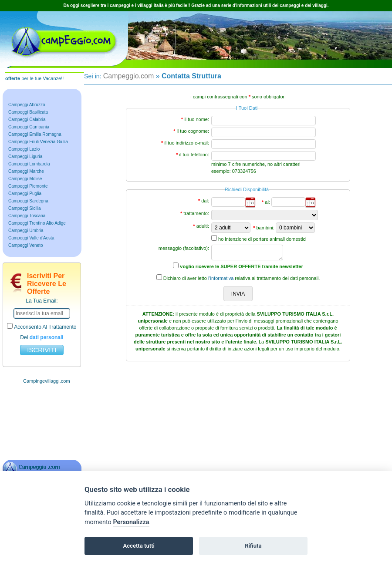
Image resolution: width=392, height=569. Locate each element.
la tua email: (42, 301)
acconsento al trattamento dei (42, 332)
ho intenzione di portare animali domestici (262, 239)
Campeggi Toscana (27, 216)
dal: (205, 201)
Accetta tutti (139, 546)
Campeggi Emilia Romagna (35, 134)
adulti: (203, 226)
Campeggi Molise (25, 179)
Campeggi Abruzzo (27, 105)
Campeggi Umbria (26, 231)
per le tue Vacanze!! (34, 78)
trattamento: (196, 213)
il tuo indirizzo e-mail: (187, 143)
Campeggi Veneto (26, 245)
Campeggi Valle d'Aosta (31, 238)
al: (267, 202)
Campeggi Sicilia (24, 208)
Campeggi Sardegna (28, 201)
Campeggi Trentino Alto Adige (37, 223)
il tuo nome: (197, 119)
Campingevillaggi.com (47, 381)
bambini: (265, 228)
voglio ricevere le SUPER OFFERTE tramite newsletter (241, 266)
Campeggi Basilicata (28, 112)
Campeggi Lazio (24, 149)
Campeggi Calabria (27, 120)
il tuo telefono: (194, 155)
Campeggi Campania (29, 127)
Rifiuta (253, 546)
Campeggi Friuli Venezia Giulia (38, 142)
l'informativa (221, 278)
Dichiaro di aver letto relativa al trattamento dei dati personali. (242, 278)
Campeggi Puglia (25, 194)
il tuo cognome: (193, 131)
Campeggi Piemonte (28, 186)
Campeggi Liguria (25, 157)
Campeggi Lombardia (29, 164)
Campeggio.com (129, 76)
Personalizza (131, 522)
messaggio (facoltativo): (184, 248)
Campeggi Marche (26, 171)
